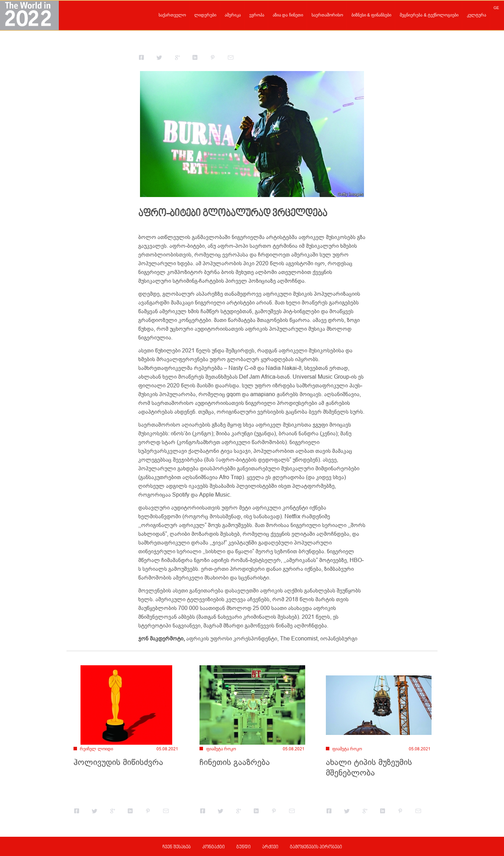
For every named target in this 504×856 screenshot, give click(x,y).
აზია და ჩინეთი (288, 15)
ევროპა (257, 15)
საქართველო (172, 15)
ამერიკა (233, 15)
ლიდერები (205, 15)
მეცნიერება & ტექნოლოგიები (429, 15)
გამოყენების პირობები (316, 847)
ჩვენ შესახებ (177, 847)
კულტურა (477, 15)
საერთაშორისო (327, 15)
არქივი (270, 847)
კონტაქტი (213, 847)
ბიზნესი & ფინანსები (372, 15)
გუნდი (243, 847)
